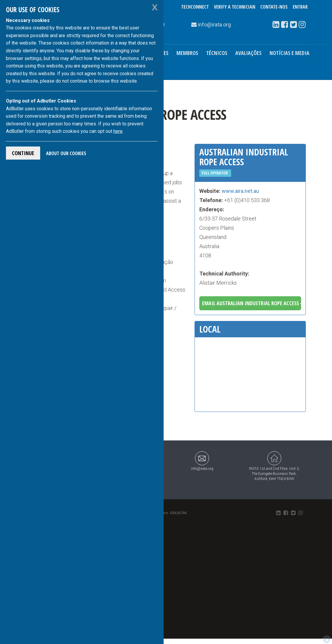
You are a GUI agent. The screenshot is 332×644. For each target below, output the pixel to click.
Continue (23, 153)
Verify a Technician (235, 7)
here (118, 131)
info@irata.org (202, 461)
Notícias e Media (289, 53)
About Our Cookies (66, 153)
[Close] (327, 640)
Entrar (300, 7)
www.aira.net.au (240, 191)
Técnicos (217, 53)
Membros (187, 53)
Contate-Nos (274, 7)
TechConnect (195, 7)
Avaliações (248, 53)
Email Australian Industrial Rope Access (252, 303)
